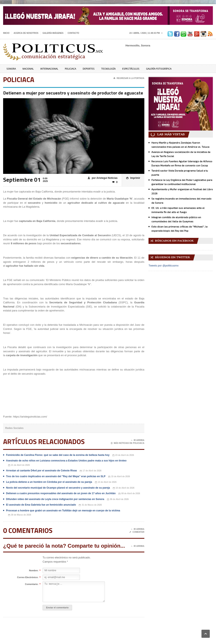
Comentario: (32, 584)
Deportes (89, 69)
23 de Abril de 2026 (123, 455)
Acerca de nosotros (26, 33)
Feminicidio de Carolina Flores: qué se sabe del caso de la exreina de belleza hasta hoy (58, 455)
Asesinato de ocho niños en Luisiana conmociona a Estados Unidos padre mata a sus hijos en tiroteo (66, 461)
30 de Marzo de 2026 (20, 515)
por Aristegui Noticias (103, 178)
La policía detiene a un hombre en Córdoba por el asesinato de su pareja (49, 482)
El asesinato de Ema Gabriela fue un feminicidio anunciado (41, 505)
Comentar (137, 532)
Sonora (11, 69)
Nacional (28, 69)
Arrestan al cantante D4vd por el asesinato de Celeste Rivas (41, 471)
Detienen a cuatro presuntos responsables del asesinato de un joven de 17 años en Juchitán (61, 493)
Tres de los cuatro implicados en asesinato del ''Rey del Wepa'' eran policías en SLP (56, 476)
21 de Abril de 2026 (19, 465)
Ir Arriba (138, 440)
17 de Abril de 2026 (91, 471)
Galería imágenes (53, 33)
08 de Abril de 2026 (129, 494)
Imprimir (133, 178)
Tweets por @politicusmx (164, 266)
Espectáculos (131, 69)
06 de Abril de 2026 (118, 499)
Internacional (49, 69)
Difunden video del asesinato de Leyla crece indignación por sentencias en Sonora (55, 499)
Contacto (73, 33)
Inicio (6, 33)
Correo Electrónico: (28, 577)
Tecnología (108, 69)
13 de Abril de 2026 (106, 482)
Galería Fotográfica (159, 69)
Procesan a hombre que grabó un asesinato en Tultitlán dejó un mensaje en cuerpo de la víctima (63, 511)
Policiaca (70, 69)
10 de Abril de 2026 (124, 488)
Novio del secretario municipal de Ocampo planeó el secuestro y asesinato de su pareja (58, 488)
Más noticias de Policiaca (128, 443)
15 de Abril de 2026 (119, 477)
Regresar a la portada (129, 78)
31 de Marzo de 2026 (90, 505)
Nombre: (34, 571)
